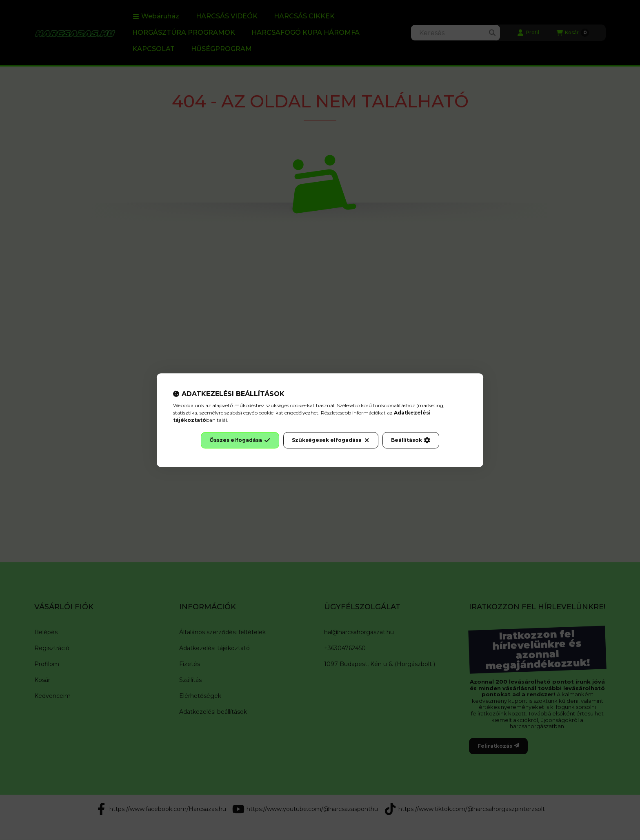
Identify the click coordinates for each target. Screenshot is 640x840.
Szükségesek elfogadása (331, 440)
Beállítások (411, 440)
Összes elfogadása (240, 440)
